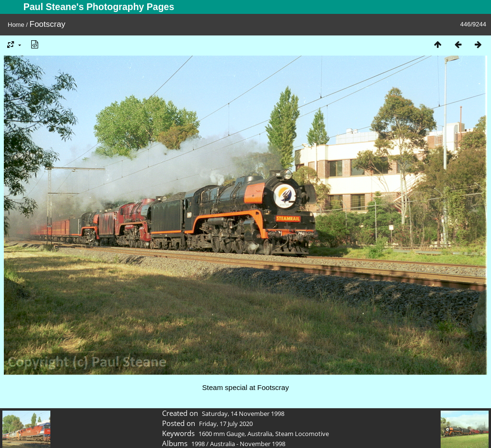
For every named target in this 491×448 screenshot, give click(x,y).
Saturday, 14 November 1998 (243, 414)
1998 (198, 444)
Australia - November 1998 (248, 444)
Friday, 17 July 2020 (226, 424)
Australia (260, 434)
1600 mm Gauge (222, 434)
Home (16, 25)
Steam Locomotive (302, 434)
